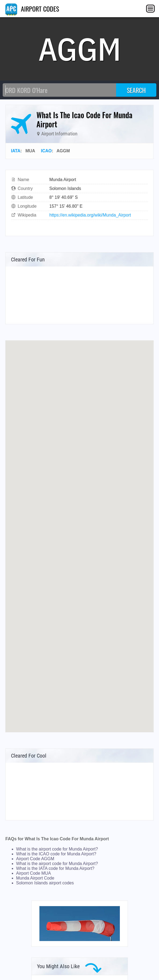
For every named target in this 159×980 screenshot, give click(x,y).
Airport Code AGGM (35, 859)
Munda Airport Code (35, 878)
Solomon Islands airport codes (45, 883)
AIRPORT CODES (32, 9)
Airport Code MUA (34, 873)
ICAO (46, 151)
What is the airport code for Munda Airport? (57, 849)
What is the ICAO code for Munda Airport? (56, 854)
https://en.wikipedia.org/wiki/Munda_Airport (90, 215)
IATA (16, 151)
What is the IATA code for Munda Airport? (55, 868)
